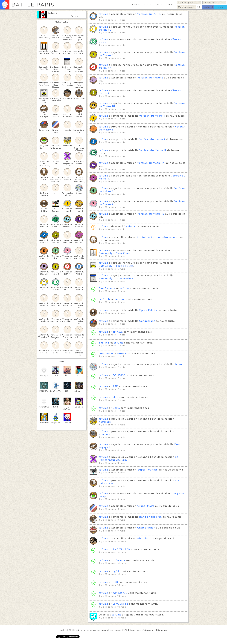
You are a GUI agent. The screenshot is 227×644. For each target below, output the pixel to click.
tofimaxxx (119, 560)
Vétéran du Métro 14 (151, 163)
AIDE (171, 5)
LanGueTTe (120, 604)
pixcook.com (108, 630)
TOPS (159, 5)
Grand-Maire (146, 506)
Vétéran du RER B (149, 14)
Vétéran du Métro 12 (153, 150)
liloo (115, 397)
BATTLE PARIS (33, 5)
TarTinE (104, 343)
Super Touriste (147, 470)
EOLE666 (119, 375)
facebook (208, 7)
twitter (221, 7)
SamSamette (107, 288)
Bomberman (106, 435)
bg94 (116, 571)
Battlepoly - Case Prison (115, 253)
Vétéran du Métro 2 (152, 139)
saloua (131, 227)
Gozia (116, 408)
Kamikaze (105, 422)
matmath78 (120, 593)
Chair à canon (146, 528)
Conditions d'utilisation (142, 630)
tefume (53, 13)
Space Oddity (148, 310)
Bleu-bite (144, 539)
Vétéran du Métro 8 (150, 78)
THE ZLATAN (122, 549)
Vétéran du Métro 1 (152, 116)
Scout (178, 364)
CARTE (136, 5)
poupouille (106, 354)
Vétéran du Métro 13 (151, 214)
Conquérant (147, 321)
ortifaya (118, 332)
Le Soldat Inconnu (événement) (158, 237)
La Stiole (105, 299)
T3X (115, 386)
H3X (115, 582)
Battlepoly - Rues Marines (116, 279)
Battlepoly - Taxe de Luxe (116, 266)
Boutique (162, 630)
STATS (147, 5)
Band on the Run (150, 517)
